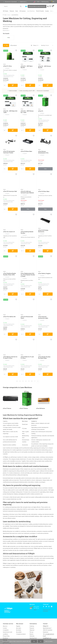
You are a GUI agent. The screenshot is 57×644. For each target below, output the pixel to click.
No (41, 641)
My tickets (19, 630)
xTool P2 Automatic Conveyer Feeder (9, 152)
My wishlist (19, 632)
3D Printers (6, 11)
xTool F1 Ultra (7, 66)
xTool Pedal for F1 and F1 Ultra (27, 357)
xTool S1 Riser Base (44, 191)
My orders (19, 628)
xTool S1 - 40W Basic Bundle (27, 67)
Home (9, 15)
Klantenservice (45, 2)
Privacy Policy (6, 636)
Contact (5, 628)
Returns (31, 634)
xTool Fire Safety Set (9, 317)
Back (5, 15)
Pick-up (31, 632)
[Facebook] (44, 607)
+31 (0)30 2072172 (50, 634)
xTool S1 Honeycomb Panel (27, 317)
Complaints (6, 630)
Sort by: (43, 45)
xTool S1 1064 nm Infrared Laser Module (27, 192)
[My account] (48, 6)
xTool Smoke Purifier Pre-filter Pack (44, 358)
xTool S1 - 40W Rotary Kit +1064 (27, 112)
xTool (4, 64)
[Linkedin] (52, 607)
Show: (35, 45)
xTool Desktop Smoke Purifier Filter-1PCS (10, 274)
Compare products (21, 634)
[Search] (13, 6)
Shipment (32, 630)
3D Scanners (23, 11)
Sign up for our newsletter (47, 610)
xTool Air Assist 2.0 (9, 232)
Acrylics (47, 11)
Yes (34, 641)
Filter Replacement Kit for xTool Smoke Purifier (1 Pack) (28, 275)
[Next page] (38, 381)
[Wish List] (50, 6)
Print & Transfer (40, 11)
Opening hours (33, 638)
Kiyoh (35, 610)
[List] (32, 45)
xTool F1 (41, 111)
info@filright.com (47, 638)
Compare (6, 68)
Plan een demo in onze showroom (37, 6)
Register (18, 626)
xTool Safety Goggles (44, 273)
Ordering (32, 626)
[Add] (13, 85)
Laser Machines (31, 11)
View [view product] (45, 169)
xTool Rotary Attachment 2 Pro (43, 152)
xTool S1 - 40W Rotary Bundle (45, 67)
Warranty (32, 636)
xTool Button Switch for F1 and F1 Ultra (10, 357)
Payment (32, 628)
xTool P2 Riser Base (26, 151)
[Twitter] (46, 607)
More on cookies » (49, 641)
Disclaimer (5, 638)
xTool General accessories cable (43, 317)
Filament (12, 11)
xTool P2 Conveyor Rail (10, 191)
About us (5, 626)
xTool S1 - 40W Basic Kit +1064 (10, 112)
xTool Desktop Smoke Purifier (27, 232)
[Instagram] (49, 607)
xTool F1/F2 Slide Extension (43, 231)
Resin (17, 11)
